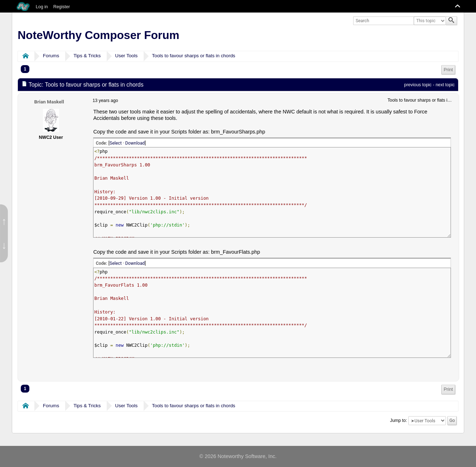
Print (448, 70)
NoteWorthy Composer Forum (98, 35)
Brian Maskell (49, 102)
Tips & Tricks (87, 56)
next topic (445, 85)
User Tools (126, 56)
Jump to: (398, 420)
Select (116, 143)
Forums (51, 56)
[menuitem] (448, 70)
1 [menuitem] (25, 69)
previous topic (418, 85)
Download (135, 143)
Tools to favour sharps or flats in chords (193, 56)
